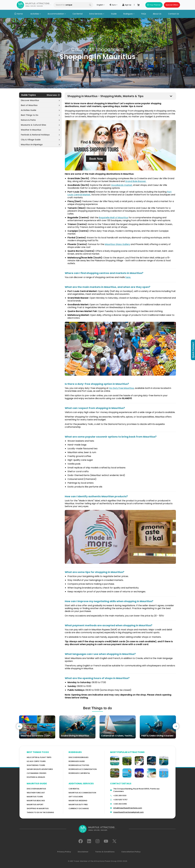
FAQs (144, 14)
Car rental (74, 789)
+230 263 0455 (120, 804)
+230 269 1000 (120, 796)
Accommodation (57, 14)
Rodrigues (129, 14)
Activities (36, 14)
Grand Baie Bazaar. (136, 181)
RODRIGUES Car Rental (79, 773)
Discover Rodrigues (78, 757)
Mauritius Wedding (78, 801)
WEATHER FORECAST (36, 793)
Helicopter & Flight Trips (39, 757)
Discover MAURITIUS (36, 789)
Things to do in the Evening (40, 812)
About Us (157, 14)
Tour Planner (154, 5)
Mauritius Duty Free (78, 805)
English (101, 5)
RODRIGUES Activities (79, 765)
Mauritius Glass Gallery (117, 244)
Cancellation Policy (131, 852)
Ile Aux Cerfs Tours (36, 761)
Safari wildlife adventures (40, 769)
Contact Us (174, 14)
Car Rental (78, 14)
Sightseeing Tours (36, 765)
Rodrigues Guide (77, 761)
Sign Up (127, 5)
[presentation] (19, 726)
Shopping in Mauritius (38, 808)
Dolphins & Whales (36, 777)
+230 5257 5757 (120, 800)
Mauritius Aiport (35, 805)
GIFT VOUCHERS (76, 797)
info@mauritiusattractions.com (128, 808)
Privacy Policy (64, 852)
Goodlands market (122, 185)
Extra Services (97, 14)
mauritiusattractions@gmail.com (128, 812)
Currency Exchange (79, 808)
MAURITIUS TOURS (35, 797)
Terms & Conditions (105, 852)
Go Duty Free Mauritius (121, 388)
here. (128, 277)
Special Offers (172, 5)
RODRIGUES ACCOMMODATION (83, 769)
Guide (114, 14)
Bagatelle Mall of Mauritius (114, 218)
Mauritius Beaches (36, 801)
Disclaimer (83, 852)
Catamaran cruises (36, 773)
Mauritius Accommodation (82, 793)
